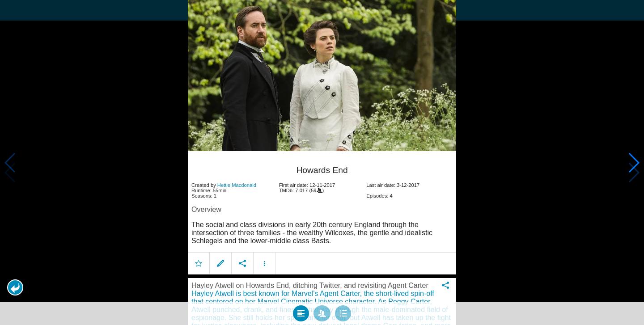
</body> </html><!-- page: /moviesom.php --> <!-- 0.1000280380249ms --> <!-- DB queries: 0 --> (322, 162)
